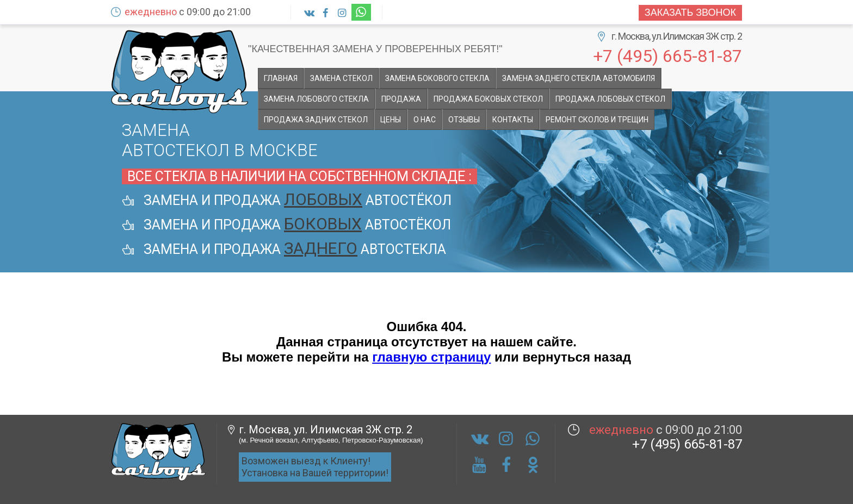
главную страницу (431, 357)
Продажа (401, 99)
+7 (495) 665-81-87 (667, 55)
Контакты (513, 120)
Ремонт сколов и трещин (597, 120)
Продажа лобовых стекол (610, 99)
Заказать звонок (690, 13)
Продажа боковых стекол (488, 99)
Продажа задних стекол (316, 120)
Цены (391, 120)
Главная (281, 78)
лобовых (323, 199)
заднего (321, 248)
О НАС (425, 120)
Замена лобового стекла (316, 99)
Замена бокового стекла (437, 78)
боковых (323, 224)
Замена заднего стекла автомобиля (579, 78)
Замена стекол (341, 78)
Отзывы (464, 120)
